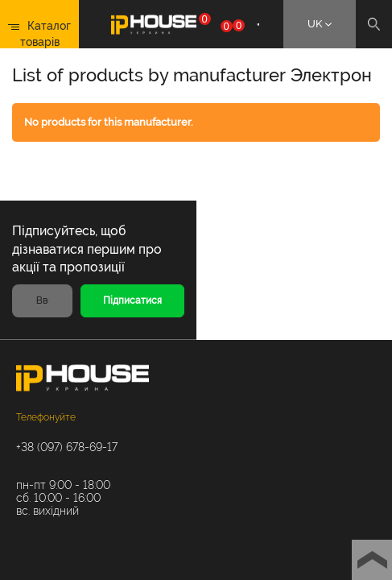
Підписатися (132, 300)
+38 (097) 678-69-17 (67, 447)
